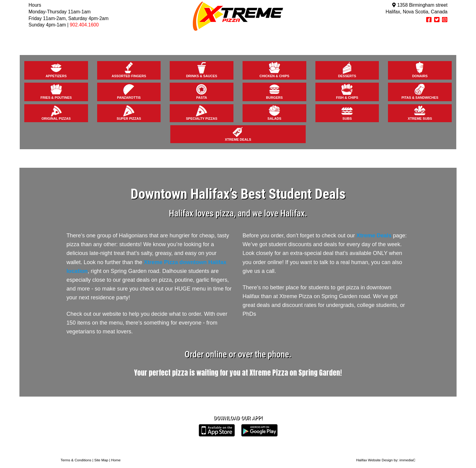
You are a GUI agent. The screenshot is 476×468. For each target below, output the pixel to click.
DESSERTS (347, 70)
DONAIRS (420, 70)
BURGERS (274, 91)
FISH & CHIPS (347, 91)
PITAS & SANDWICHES (420, 91)
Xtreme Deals (374, 236)
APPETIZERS (56, 70)
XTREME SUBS (420, 112)
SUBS (347, 112)
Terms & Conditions (76, 460)
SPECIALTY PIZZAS (201, 112)
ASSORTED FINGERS (129, 70)
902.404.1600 (84, 25)
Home (116, 460)
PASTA (202, 91)
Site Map (101, 460)
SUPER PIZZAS (129, 112)
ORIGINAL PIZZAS (56, 112)
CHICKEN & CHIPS (274, 70)
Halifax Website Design (374, 460)
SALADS (274, 112)
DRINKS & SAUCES (202, 70)
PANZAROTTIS (129, 91)
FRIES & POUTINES (56, 91)
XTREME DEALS (238, 133)
